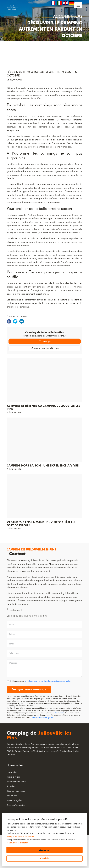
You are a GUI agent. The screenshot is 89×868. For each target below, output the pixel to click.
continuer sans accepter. (17, 843)
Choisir (44, 858)
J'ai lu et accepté (40, 714)
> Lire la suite (14, 445)
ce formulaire (58, 746)
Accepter (44, 850)
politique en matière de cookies (20, 836)
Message (45, 374)
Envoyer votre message (29, 722)
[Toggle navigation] (78, 5)
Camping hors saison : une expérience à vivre (43, 498)
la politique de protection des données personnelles (48, 714)
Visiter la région (14, 810)
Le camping (12, 805)
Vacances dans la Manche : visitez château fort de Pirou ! (41, 557)
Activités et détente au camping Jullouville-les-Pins (44, 440)
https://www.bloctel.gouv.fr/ (43, 750)
